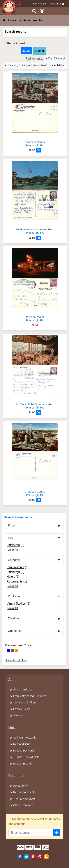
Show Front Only (16, 660)
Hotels (11, 577)
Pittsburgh (13, 545)
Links (12, 728)
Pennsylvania (15, 567)
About (13, 680)
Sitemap (18, 716)
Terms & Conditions (25, 703)
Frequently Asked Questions (30, 696)
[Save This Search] (26, 51)
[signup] (57, 833)
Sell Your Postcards (25, 738)
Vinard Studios (16, 604)
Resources (17, 776)
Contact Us (55, 4)
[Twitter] (26, 856)
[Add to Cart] (39, 150)
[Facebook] (20, 856)
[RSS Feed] (46, 856)
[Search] (34, 11)
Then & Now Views (24, 799)
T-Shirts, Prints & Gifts (26, 757)
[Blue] (8, 651)
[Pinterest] (40, 856)
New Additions (22, 744)
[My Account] (42, 11)
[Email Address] (31, 833)
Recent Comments (24, 792)
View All (13, 550)
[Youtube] (33, 856)
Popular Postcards (24, 751)
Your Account (40, 4)
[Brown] (13, 651)
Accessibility (20, 786)
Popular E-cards (23, 764)
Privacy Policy (22, 709)
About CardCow (23, 690)
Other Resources (23, 805)
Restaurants (15, 581)
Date (40, 51)
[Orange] (17, 651)
